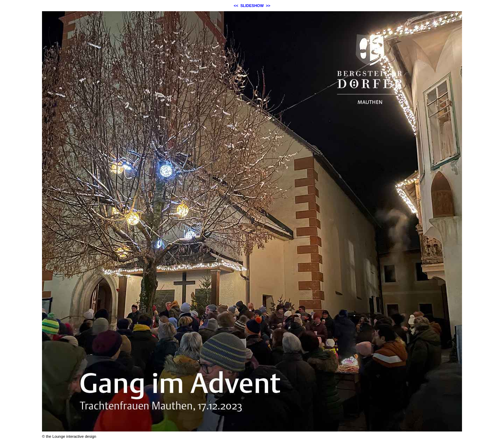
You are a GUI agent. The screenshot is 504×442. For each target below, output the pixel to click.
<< (236, 6)
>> (268, 6)
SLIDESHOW (252, 6)
